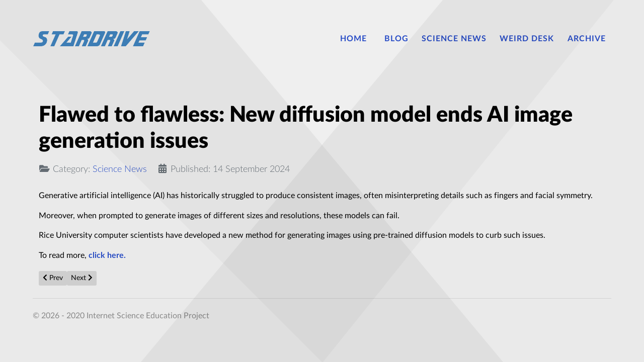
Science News (120, 169)
